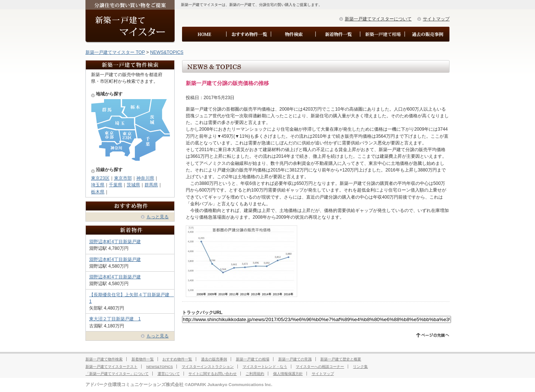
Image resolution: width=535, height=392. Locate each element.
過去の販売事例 (214, 359)
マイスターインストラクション (208, 367)
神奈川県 (145, 178)
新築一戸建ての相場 (253, 359)
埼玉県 (98, 185)
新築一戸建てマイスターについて (378, 19)
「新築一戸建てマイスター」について (117, 374)
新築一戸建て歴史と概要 (341, 359)
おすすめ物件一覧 (177, 359)
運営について (169, 374)
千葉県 (116, 185)
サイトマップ (436, 19)
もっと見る (158, 217)
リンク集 (360, 367)
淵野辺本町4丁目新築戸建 (115, 242)
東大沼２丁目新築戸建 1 (115, 319)
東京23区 (100, 178)
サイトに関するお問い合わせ (213, 374)
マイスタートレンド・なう (265, 367)
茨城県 (133, 185)
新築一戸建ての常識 (295, 359)
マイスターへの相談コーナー (320, 367)
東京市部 (123, 178)
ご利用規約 (255, 374)
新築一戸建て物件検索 (104, 359)
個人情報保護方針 (288, 374)
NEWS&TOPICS (167, 52)
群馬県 (151, 185)
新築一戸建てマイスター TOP (115, 52)
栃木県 (98, 192)
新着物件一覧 (143, 359)
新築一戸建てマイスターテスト (111, 367)
